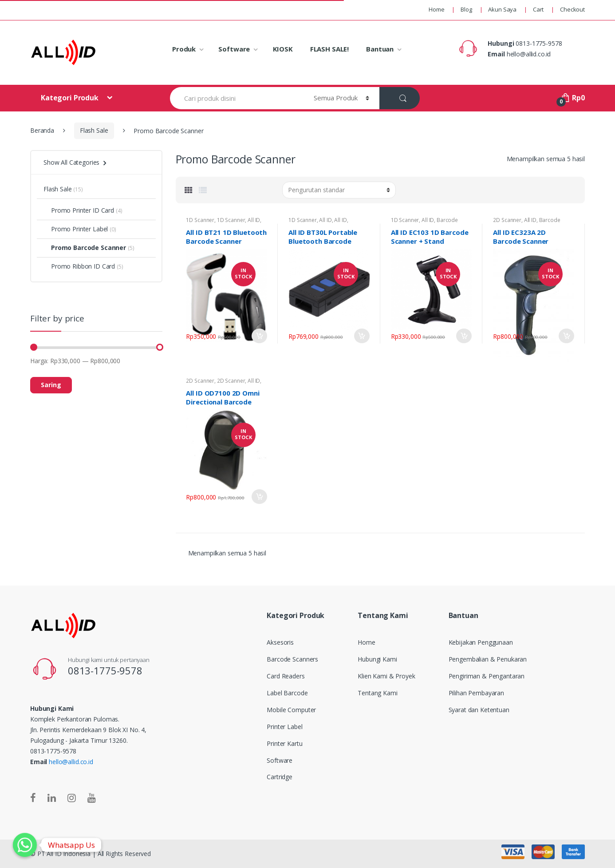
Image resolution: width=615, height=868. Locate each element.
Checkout (572, 9)
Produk (184, 49)
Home (436, 9)
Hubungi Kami (377, 659)
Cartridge (280, 777)
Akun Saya (502, 9)
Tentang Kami (377, 693)
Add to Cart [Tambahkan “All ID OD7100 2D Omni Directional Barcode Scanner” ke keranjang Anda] (259, 497)
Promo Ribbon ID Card (79, 266)
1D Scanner (200, 220)
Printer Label (284, 727)
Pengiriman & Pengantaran (487, 676)
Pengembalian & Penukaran (488, 659)
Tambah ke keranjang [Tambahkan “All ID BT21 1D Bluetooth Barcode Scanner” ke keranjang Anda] (259, 336)
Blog (466, 9)
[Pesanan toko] (339, 190)
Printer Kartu (284, 743)
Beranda (42, 130)
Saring (51, 385)
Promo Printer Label (76, 229)
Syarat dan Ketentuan (479, 710)
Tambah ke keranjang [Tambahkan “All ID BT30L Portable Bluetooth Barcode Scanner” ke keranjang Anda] (362, 336)
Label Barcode (287, 693)
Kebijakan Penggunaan (481, 642)
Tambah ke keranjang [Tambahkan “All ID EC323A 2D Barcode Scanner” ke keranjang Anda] (566, 336)
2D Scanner (507, 220)
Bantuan (380, 49)
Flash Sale (94, 130)
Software (234, 49)
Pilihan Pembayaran (476, 693)
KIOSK (283, 49)
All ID (254, 220)
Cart (538, 9)
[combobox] (237, 98)
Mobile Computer (291, 710)
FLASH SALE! (329, 49)
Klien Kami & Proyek (386, 676)
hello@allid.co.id (71, 762)
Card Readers (286, 676)
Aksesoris (280, 642)
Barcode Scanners (292, 659)
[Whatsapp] (25, 845)
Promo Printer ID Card (79, 210)
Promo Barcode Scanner (85, 248)
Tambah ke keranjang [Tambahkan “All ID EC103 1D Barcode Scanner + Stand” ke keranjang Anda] (464, 336)
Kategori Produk (71, 98)
